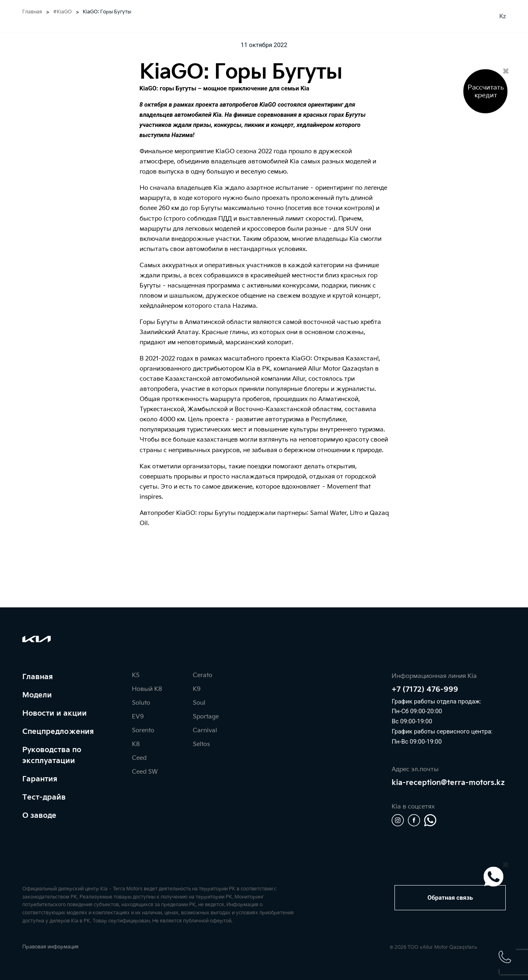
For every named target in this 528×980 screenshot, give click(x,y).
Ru (492, 16)
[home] (264, 16)
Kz (502, 16)
